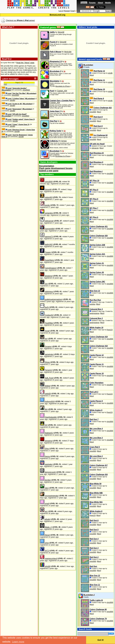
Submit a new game (49, 171)
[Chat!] (73, 11)
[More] (92, 75)
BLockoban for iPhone (63, 156)
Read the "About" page (25, 63)
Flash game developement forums (56, 168)
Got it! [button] (101, 640)
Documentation (47, 166)
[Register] (67, 11)
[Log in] (61, 11)
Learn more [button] (18, 642)
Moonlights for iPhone (63, 86)
